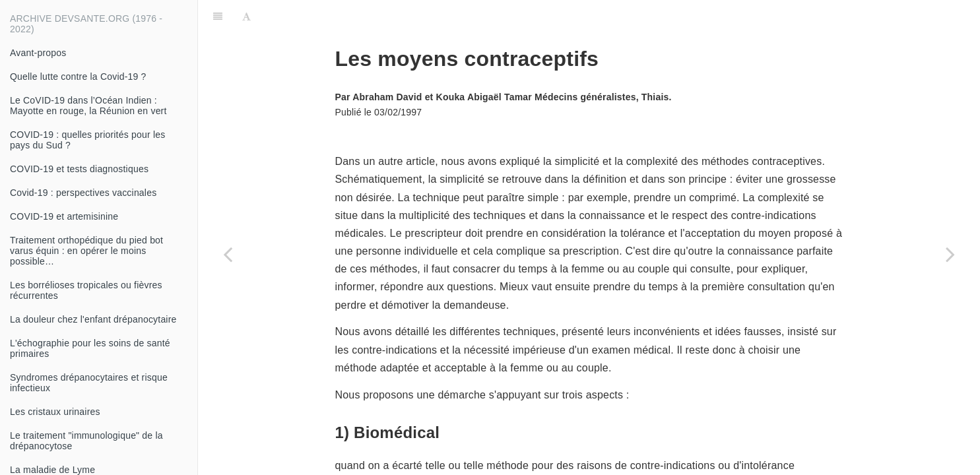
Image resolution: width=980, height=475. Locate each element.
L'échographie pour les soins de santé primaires (90, 348)
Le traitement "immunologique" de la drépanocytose (86, 441)
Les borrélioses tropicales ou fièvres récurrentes (86, 290)
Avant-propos (38, 53)
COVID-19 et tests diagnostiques (79, 169)
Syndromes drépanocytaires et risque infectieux (89, 383)
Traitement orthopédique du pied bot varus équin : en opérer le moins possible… (86, 251)
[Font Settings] (246, 16)
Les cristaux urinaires (55, 412)
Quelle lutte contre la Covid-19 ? (78, 77)
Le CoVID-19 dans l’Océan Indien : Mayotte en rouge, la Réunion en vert (88, 106)
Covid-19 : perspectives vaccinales (83, 193)
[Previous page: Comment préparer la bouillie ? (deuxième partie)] (228, 254)
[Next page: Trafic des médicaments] (950, 254)
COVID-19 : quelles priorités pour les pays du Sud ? (87, 140)
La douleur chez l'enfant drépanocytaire (93, 319)
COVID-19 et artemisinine (64, 216)
